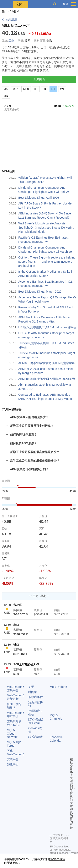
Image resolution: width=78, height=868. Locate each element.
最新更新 (16, 697)
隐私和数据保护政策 (36, 721)
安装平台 (13, 759)
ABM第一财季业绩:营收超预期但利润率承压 (47, 363)
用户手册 (16, 715)
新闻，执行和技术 (14, 706)
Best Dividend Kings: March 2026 (40, 292)
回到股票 (11, 19)
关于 (31, 687)
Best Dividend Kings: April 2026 (39, 198)
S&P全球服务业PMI (26, 664)
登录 (66, 4)
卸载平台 (13, 765)
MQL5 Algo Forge (14, 744)
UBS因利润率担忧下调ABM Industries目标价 (47, 327)
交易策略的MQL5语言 (14, 723)
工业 (11, 41)
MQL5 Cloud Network (12, 734)
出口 (16, 625)
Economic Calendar (56, 739)
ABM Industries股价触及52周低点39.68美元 (47, 379)
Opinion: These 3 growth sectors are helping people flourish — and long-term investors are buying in (47, 262)
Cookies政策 (57, 859)
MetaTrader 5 (58, 687)
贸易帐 (18, 605)
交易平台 (16, 689)
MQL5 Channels (56, 717)
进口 (16, 645)
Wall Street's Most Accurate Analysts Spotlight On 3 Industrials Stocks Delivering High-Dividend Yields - (46, 228)
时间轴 (33, 692)
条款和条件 (36, 697)
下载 (16, 753)
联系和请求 (36, 737)
